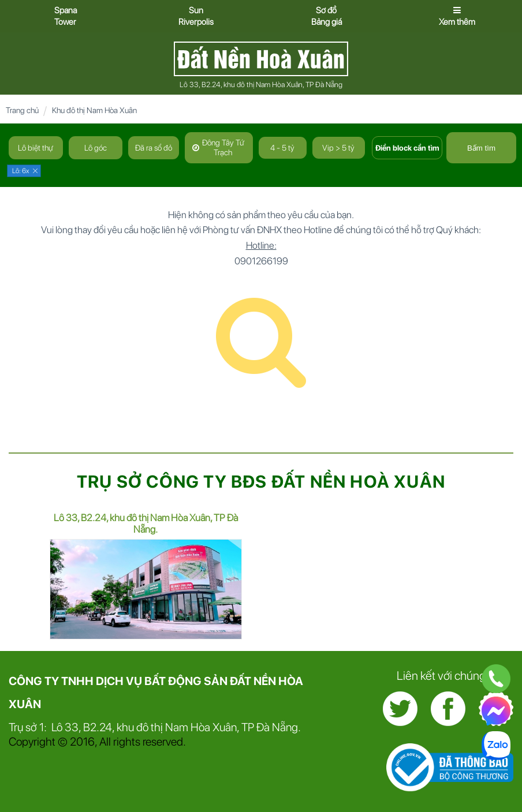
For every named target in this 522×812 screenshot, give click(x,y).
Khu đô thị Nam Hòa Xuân (94, 110)
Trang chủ (22, 110)
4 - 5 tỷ (282, 148)
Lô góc (96, 148)
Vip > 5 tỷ (338, 148)
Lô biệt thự (36, 148)
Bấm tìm (481, 148)
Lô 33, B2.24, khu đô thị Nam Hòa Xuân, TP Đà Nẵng (261, 85)
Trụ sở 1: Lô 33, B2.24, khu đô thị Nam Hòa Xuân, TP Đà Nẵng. (155, 727)
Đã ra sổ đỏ (154, 148)
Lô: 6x (20, 171)
